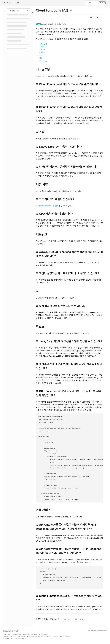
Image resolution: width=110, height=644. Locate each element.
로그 (41, 55)
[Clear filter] (28, 11)
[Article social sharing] (91, 17)
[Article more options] (101, 17)
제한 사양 (42, 50)
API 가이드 (7, 3)
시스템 (41, 47)
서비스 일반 (43, 44)
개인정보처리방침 (102, 631)
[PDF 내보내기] (97, 17)
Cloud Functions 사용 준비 (48, 206)
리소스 (41, 58)
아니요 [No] (79, 619)
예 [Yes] (66, 619)
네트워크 (42, 52)
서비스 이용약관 (92, 631)
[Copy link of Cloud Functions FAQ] (71, 11)
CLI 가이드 (17, 3)
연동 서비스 (43, 61)
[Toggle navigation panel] (32, 13)
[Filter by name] (19, 11)
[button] (96, 3)
